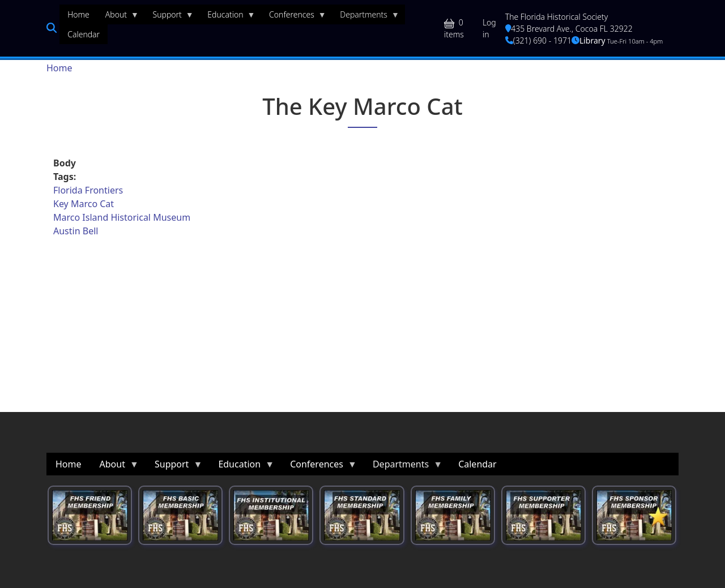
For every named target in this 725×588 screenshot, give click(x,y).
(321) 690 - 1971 (538, 40)
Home (59, 68)
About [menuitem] (118, 17)
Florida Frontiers (88, 190)
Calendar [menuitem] (84, 34)
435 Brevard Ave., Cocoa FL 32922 (569, 29)
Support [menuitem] (169, 17)
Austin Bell (76, 231)
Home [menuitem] (78, 14)
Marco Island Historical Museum (122, 217)
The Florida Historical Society (557, 17)
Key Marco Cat (84, 204)
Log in (489, 28)
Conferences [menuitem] (294, 17)
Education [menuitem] (227, 17)
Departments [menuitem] (366, 17)
